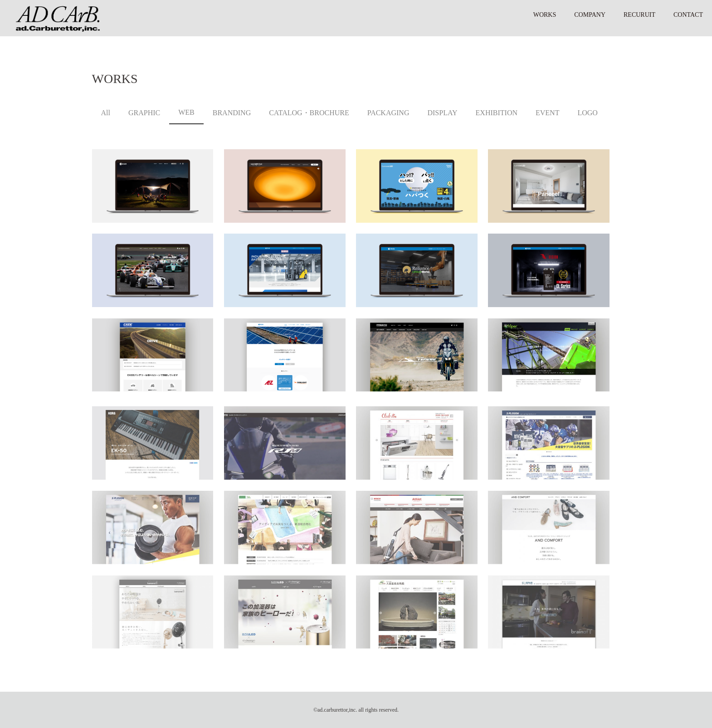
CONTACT (688, 15)
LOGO (587, 113)
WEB (186, 112)
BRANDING (232, 113)
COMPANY (590, 15)
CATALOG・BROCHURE (309, 113)
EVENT (547, 113)
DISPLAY (442, 113)
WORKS (545, 15)
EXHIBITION (497, 113)
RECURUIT (639, 15)
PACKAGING (388, 113)
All (106, 113)
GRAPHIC (144, 113)
